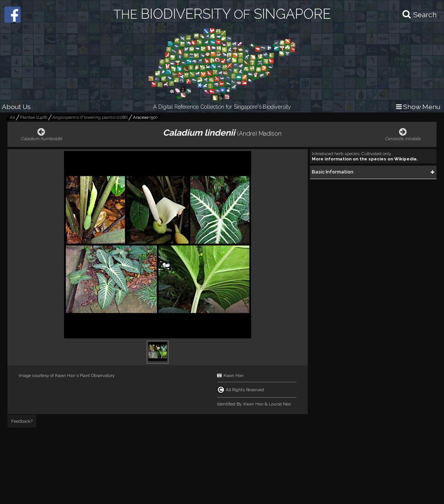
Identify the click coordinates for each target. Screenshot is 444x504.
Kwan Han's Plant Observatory (85, 375)
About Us (16, 107)
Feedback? (22, 421)
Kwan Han (234, 375)
